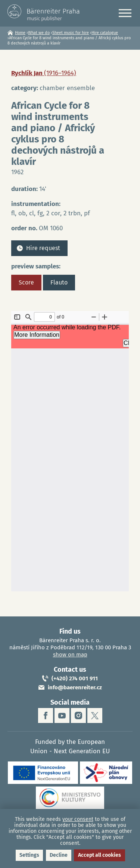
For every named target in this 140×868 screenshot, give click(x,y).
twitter (95, 715)
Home (20, 33)
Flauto (59, 282)
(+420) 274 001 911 (75, 678)
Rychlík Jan (44, 73)
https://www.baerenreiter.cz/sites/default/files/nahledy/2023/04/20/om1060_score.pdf (70, 451)
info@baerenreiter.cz (75, 687)
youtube (62, 715)
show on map (70, 655)
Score (26, 282)
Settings (29, 855)
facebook (46, 715)
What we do (39, 33)
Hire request (43, 248)
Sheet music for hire (71, 33)
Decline (59, 855)
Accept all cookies (99, 855)
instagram (78, 715)
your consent (78, 819)
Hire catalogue (105, 33)
